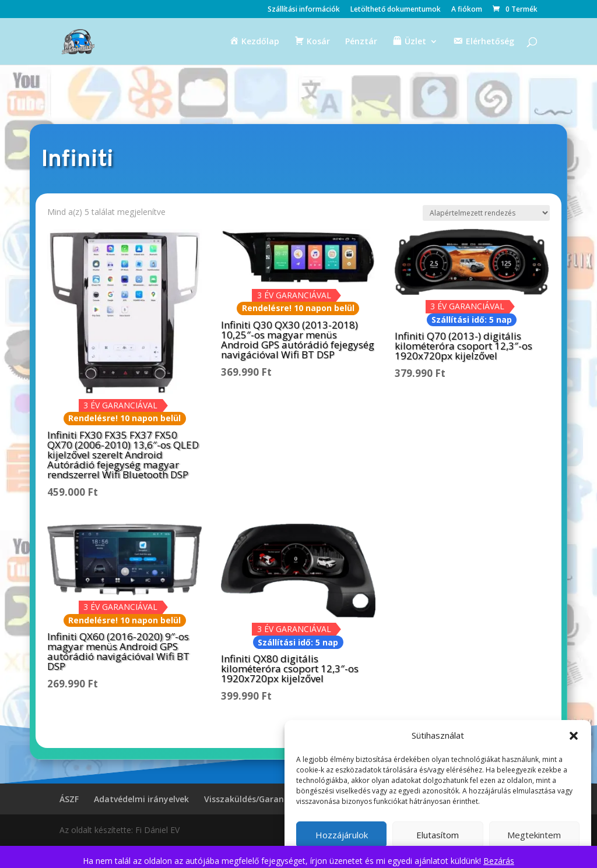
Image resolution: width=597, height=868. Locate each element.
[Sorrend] (486, 213)
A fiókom (467, 10)
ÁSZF (69, 799)
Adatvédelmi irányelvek (141, 799)
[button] (574, 736)
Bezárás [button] (499, 861)
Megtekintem (534, 835)
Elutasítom (438, 835)
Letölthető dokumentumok (396, 10)
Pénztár (361, 42)
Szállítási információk (304, 10)
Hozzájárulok (342, 835)
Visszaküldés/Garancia (250, 799)
